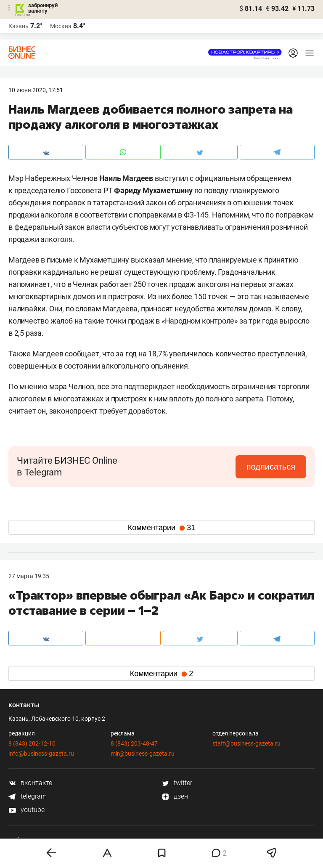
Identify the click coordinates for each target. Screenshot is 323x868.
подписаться (271, 467)
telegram (28, 796)
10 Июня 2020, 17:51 (36, 90)
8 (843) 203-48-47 (134, 743)
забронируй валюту (43, 8)
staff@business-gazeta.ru (246, 743)
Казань (19, 26)
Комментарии (161, 528)
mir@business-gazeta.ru (143, 754)
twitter (177, 783)
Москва (61, 26)
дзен (175, 796)
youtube (26, 810)
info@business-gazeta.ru (41, 754)
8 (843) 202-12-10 (32, 743)
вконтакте (30, 783)
